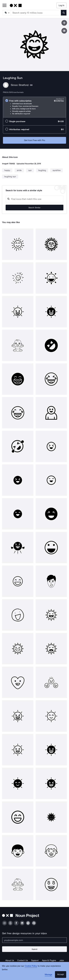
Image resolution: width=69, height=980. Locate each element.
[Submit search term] (64, 13)
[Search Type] (7, 13)
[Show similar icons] (64, 31)
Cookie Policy (31, 966)
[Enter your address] (34, 940)
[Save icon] (64, 23)
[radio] (34, 107)
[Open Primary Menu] (4, 6)
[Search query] (34, 199)
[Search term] (36, 13)
